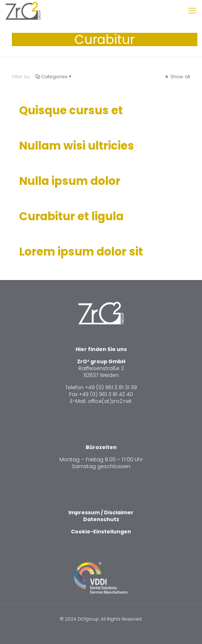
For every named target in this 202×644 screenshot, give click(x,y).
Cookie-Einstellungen (101, 532)
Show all (177, 77)
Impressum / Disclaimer (101, 512)
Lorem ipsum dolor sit (81, 252)
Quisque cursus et (71, 110)
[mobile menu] (192, 11)
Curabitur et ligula (71, 216)
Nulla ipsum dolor (70, 181)
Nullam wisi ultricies (77, 146)
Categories (54, 77)
